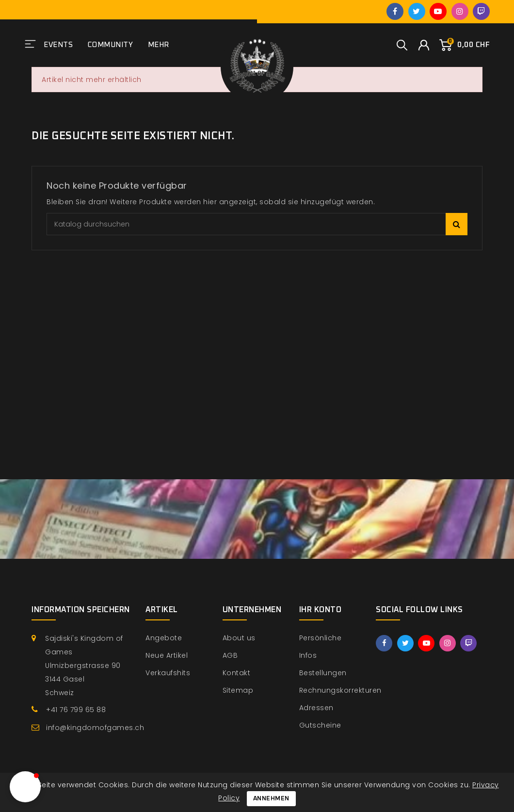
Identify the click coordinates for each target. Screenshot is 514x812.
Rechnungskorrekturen (340, 690)
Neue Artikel (167, 655)
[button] (25, 787)
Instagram (460, 11)
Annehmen (271, 799)
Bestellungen (323, 673)
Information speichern (81, 610)
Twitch (481, 11)
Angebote (164, 638)
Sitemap (238, 690)
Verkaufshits (168, 673)
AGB (230, 655)
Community (111, 45)
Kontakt (237, 673)
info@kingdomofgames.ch (95, 728)
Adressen (316, 708)
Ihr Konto (321, 610)
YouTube (438, 11)
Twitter (417, 11)
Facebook (395, 11)
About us (239, 638)
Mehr (159, 45)
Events (58, 45)
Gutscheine (320, 725)
